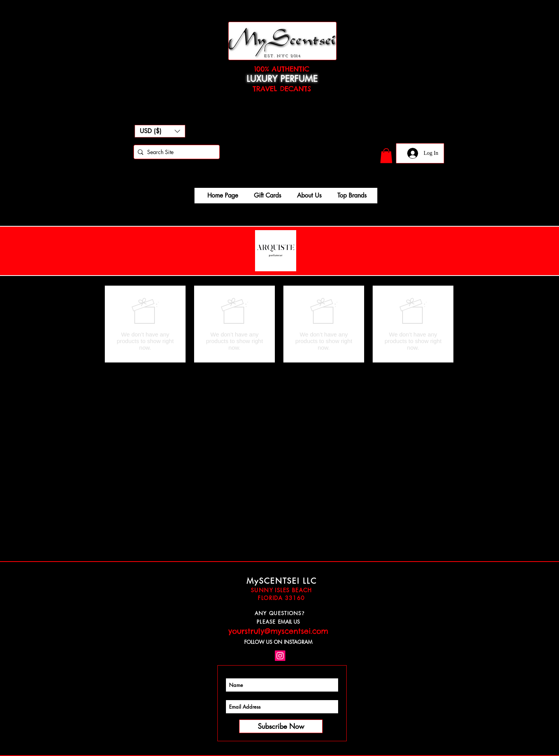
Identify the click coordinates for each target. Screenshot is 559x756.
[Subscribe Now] (281, 726)
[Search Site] (175, 152)
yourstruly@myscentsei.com (278, 631)
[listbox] (160, 131)
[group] (279, 324)
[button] (160, 131)
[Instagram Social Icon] (280, 656)
